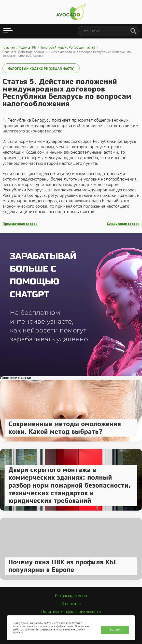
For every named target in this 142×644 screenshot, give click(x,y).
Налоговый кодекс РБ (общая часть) (41, 69)
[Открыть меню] (8, 31)
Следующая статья (123, 224)
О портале (71, 604)
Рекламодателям (71, 596)
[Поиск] (133, 31)
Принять (115, 630)
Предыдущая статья (20, 224)
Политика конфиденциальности (71, 612)
